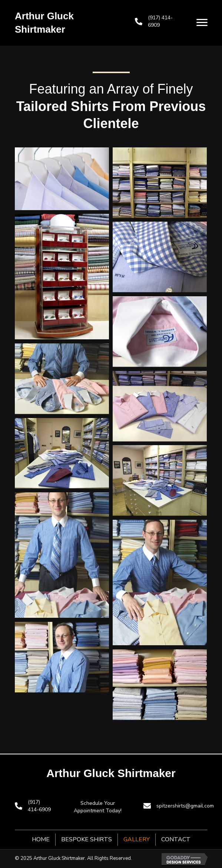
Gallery (137, 839)
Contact (176, 839)
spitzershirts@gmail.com (185, 806)
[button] (202, 23)
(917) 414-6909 (39, 806)
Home (41, 839)
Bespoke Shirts (87, 839)
